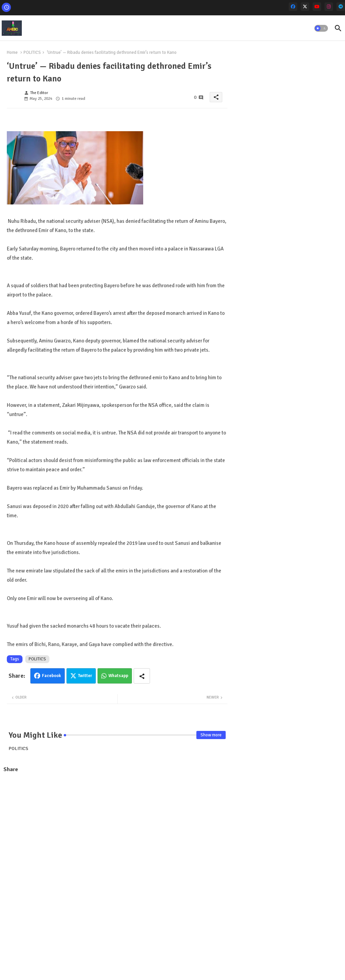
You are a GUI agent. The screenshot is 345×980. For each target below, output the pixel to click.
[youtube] (317, 7)
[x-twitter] (305, 7)
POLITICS (32, 52)
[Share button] (142, 676)
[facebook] (293, 7)
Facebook (51, 676)
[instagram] (329, 7)
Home (12, 52)
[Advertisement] (117, 828)
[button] (321, 28)
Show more (211, 735)
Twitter (85, 676)
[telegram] (341, 7)
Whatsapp (118, 676)
